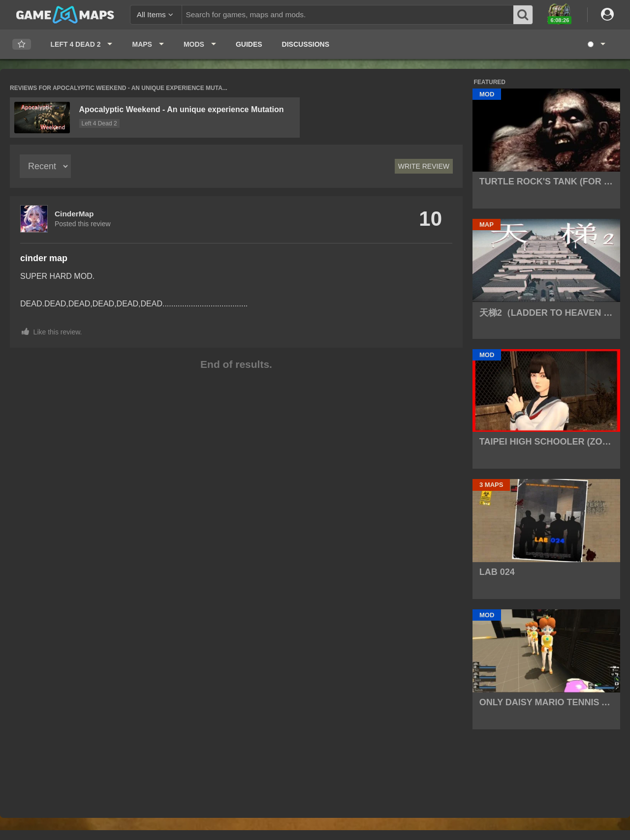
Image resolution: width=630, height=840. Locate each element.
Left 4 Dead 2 (99, 123)
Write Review (424, 166)
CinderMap (74, 214)
